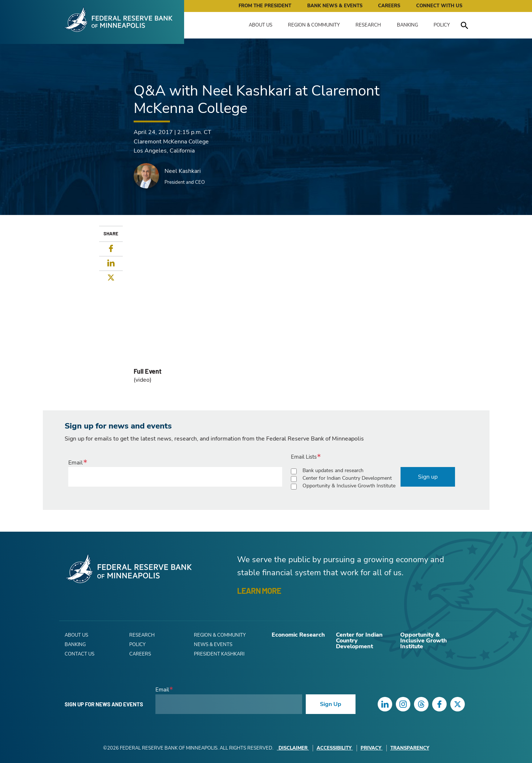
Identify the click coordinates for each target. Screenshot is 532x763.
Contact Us (80, 654)
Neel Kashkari (183, 171)
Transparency (410, 748)
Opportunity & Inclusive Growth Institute (349, 486)
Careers (389, 6)
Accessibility (335, 748)
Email (76, 463)
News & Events (213, 645)
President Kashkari (219, 654)
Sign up (428, 477)
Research (368, 25)
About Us (261, 25)
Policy (442, 25)
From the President (265, 6)
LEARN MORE (259, 590)
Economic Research (298, 635)
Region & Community (314, 25)
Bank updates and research (333, 470)
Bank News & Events (335, 6)
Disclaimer (293, 748)
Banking (407, 25)
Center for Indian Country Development (347, 478)
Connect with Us (439, 6)
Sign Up (331, 704)
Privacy (372, 748)
